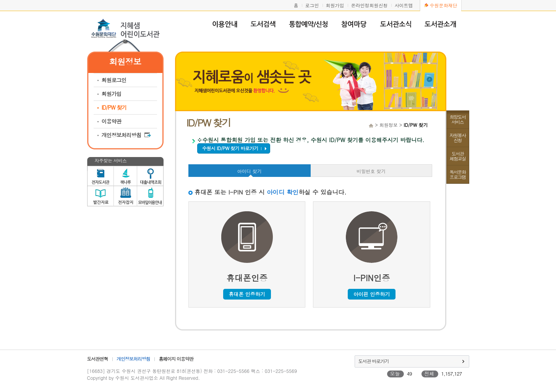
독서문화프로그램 (458, 174)
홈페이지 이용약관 (176, 359)
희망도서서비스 (458, 119)
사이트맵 (404, 5)
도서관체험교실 (458, 156)
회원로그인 (114, 80)
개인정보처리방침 (126, 135)
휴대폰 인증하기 (247, 294)
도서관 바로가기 (374, 361)
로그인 (312, 5)
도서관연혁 (98, 359)
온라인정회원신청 (370, 5)
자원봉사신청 (458, 138)
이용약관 (112, 121)
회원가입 (335, 5)
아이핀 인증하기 (372, 294)
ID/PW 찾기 (114, 107)
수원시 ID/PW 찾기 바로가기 (230, 148)
